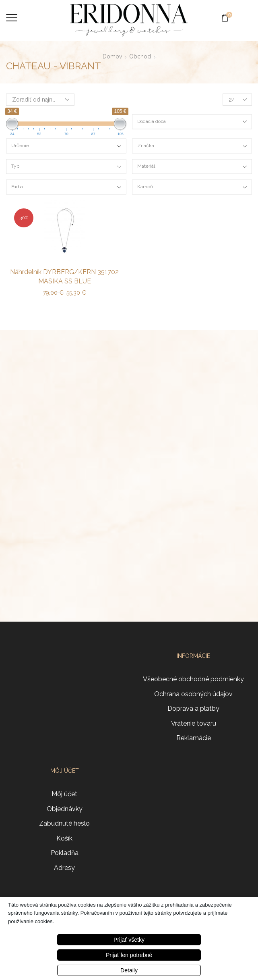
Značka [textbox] (146, 146)
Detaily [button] (129, 970)
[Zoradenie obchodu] (40, 100)
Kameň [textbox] (145, 187)
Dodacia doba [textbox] (152, 121)
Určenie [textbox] (20, 146)
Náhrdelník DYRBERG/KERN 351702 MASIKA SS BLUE (64, 277)
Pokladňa (65, 853)
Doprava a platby (193, 708)
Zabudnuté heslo (64, 823)
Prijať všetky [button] (129, 940)
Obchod (140, 56)
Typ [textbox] (15, 166)
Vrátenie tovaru (194, 723)
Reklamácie (194, 738)
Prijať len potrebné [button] (129, 955)
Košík (64, 838)
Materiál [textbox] (146, 166)
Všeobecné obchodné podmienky (193, 679)
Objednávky (65, 809)
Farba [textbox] (17, 187)
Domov (112, 56)
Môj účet (64, 794)
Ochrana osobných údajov (193, 694)
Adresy (64, 868)
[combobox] (192, 122)
